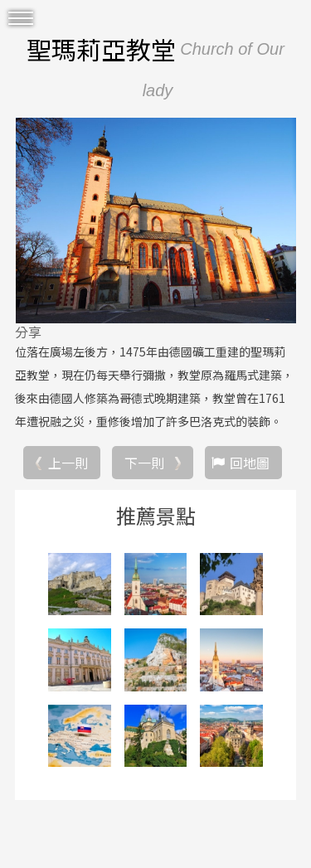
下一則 (144, 463)
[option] (155, 221)
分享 (28, 332)
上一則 (68, 463)
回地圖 (250, 463)
